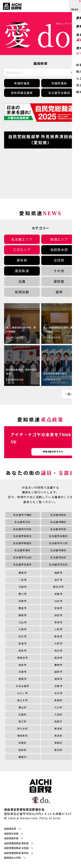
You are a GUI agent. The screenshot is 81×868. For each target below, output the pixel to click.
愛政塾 (59, 281)
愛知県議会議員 (22, 93)
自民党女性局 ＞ (14, 833)
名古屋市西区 (58, 522)
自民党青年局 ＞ (14, 838)
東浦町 (58, 728)
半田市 (23, 587)
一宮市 (23, 580)
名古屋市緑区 (58, 557)
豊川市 (23, 594)
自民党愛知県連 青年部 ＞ (19, 853)
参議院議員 (59, 83)
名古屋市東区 (58, 515)
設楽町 (23, 750)
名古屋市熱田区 (23, 543)
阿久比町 (23, 728)
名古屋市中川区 (58, 543)
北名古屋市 (22, 686)
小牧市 (58, 629)
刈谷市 (58, 601)
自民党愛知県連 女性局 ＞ (19, 848)
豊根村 (23, 757)
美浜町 (58, 736)
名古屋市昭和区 (23, 536)
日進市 (23, 672)
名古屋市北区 (22, 522)
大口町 (58, 707)
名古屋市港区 (22, 550)
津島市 (58, 594)
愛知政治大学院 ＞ (15, 858)
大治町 (58, 714)
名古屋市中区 (58, 529)
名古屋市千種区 (23, 515)
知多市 (23, 651)
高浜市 (58, 658)
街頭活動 (22, 292)
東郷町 (58, 700)
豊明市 (58, 665)
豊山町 (23, 707)
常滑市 (58, 622)
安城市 (58, 608)
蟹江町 (23, 721)
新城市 (58, 636)
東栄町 (58, 750)
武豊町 (23, 743)
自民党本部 (59, 250)
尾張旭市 (23, 658)
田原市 (58, 672)
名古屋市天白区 (58, 564)
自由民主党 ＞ (12, 829)
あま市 (58, 693)
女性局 (59, 260)
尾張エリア (59, 239)
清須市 (58, 679)
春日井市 (59, 587)
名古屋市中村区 (23, 529)
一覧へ (69, 394)
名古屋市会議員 (59, 93)
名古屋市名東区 (23, 564)
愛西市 (23, 679)
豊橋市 (23, 573)
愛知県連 (22, 271)
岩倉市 (23, 665)
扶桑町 (23, 714)
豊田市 (23, 608)
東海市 (23, 643)
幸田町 (58, 743)
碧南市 (23, 601)
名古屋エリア (22, 239)
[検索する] (73, 73)
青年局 (22, 260)
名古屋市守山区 (23, 557)
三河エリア (22, 250)
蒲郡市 (58, 615)
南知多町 (23, 736)
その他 (59, 271)
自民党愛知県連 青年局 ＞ (19, 843)
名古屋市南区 (58, 550)
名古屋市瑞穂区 (58, 536)
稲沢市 (23, 636)
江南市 (23, 629)
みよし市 (23, 693)
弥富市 (58, 686)
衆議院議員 (22, 83)
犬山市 (23, 622)
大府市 (58, 643)
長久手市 (23, 700)
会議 (22, 281)
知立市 (58, 651)
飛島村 (58, 721)
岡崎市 (58, 573)
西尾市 (23, 615)
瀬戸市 (58, 580)
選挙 (59, 292)
